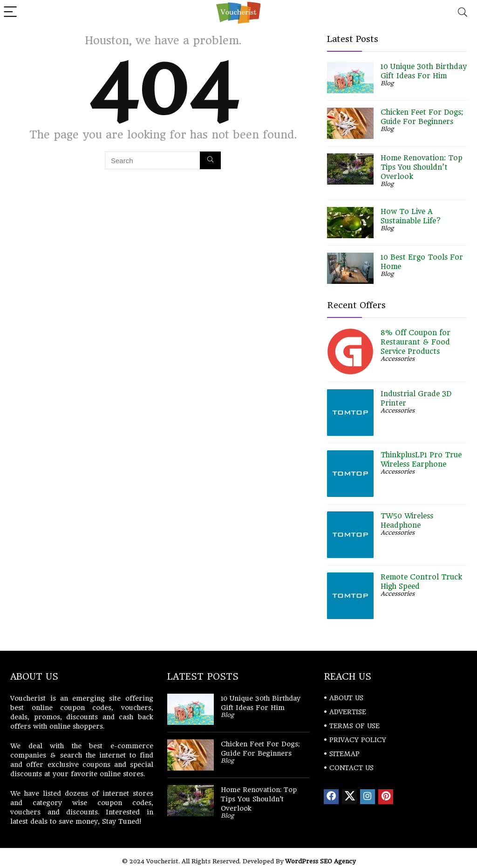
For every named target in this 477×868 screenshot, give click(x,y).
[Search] (463, 12)
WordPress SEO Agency (320, 861)
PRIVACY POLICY (358, 740)
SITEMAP (344, 754)
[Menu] (11, 12)
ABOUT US (346, 698)
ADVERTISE (348, 712)
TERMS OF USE (354, 726)
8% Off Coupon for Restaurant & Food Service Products (416, 342)
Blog (387, 83)
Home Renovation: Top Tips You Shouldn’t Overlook (422, 167)
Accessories (398, 359)
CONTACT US (351, 768)
